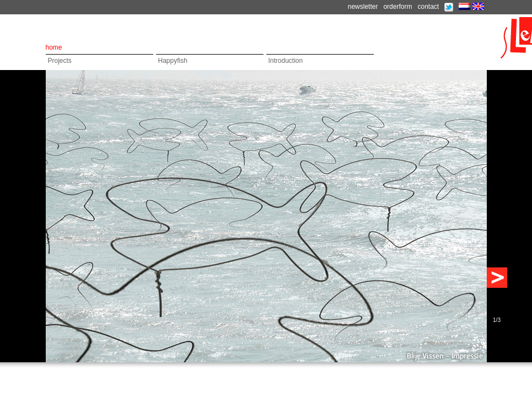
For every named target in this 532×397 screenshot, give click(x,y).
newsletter (363, 7)
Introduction (286, 61)
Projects (60, 61)
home (54, 47)
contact (428, 7)
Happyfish (173, 61)
